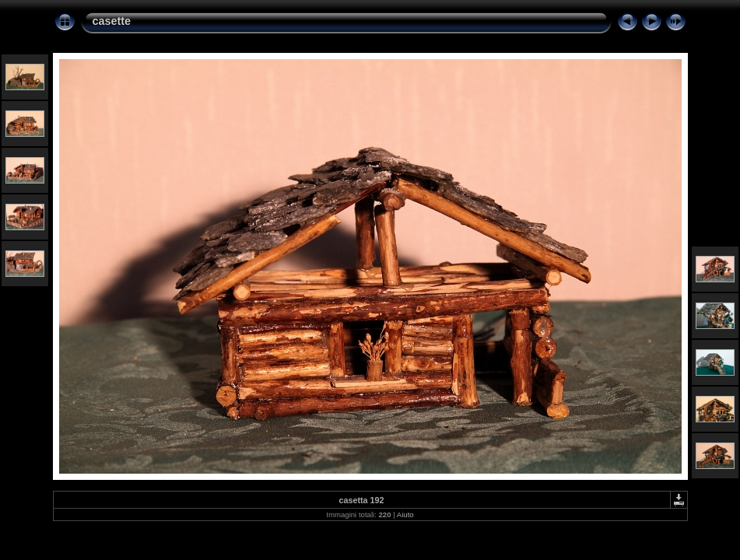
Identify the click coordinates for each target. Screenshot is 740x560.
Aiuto (405, 514)
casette (112, 21)
